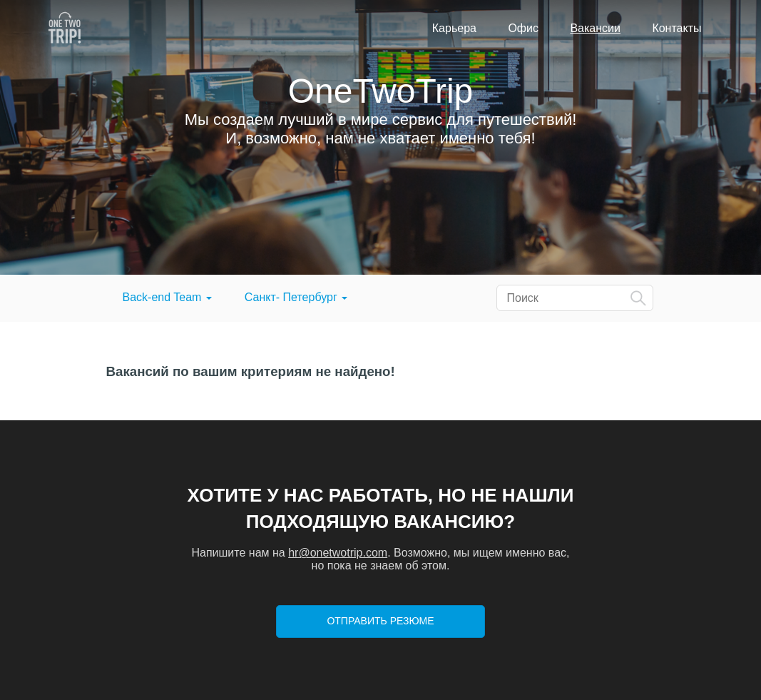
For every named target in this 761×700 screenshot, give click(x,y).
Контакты (676, 28)
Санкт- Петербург (296, 297)
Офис (523, 28)
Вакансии (595, 28)
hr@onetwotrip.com (338, 553)
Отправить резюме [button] (380, 621)
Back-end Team (167, 297)
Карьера (454, 28)
